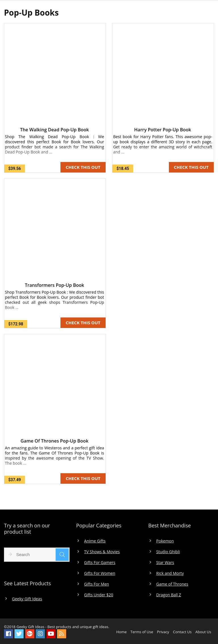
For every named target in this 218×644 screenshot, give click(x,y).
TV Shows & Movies (102, 552)
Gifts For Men (97, 584)
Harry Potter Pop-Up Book (163, 130)
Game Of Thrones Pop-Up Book (54, 441)
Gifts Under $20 (98, 595)
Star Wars (165, 563)
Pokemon (165, 541)
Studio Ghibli (168, 552)
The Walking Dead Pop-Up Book (55, 130)
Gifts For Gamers (100, 563)
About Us (203, 632)
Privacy (163, 632)
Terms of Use (142, 632)
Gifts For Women (99, 573)
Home (121, 632)
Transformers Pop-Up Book (54, 285)
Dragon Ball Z (168, 595)
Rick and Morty (170, 573)
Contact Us (182, 632)
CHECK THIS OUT (83, 167)
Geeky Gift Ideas (27, 599)
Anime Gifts (95, 541)
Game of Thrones (172, 584)
